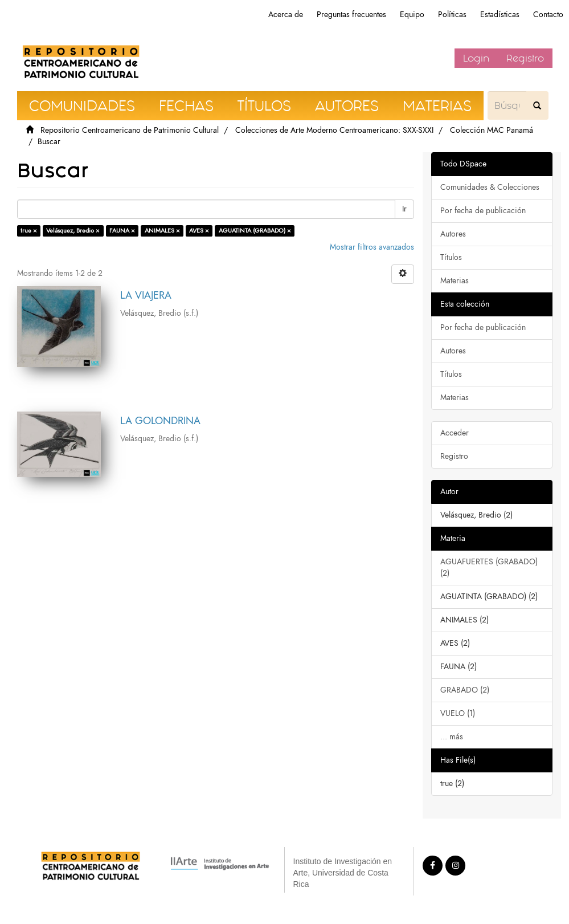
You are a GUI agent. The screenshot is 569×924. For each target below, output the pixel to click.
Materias (455, 281)
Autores (453, 234)
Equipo (412, 15)
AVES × (199, 231)
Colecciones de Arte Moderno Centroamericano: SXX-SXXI (334, 130)
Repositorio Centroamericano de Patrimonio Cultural (130, 130)
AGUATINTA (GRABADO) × (255, 231)
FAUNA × (122, 231)
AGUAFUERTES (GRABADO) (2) (489, 567)
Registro (525, 58)
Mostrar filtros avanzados (372, 247)
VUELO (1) (458, 713)
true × (29, 231)
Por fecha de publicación (483, 211)
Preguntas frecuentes (351, 15)
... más (452, 737)
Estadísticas (500, 15)
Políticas (452, 15)
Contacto (548, 15)
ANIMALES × (162, 231)
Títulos (451, 257)
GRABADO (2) (465, 690)
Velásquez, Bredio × (73, 231)
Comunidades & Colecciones (490, 187)
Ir (404, 209)
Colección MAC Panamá (492, 130)
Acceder (455, 433)
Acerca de (286, 15)
